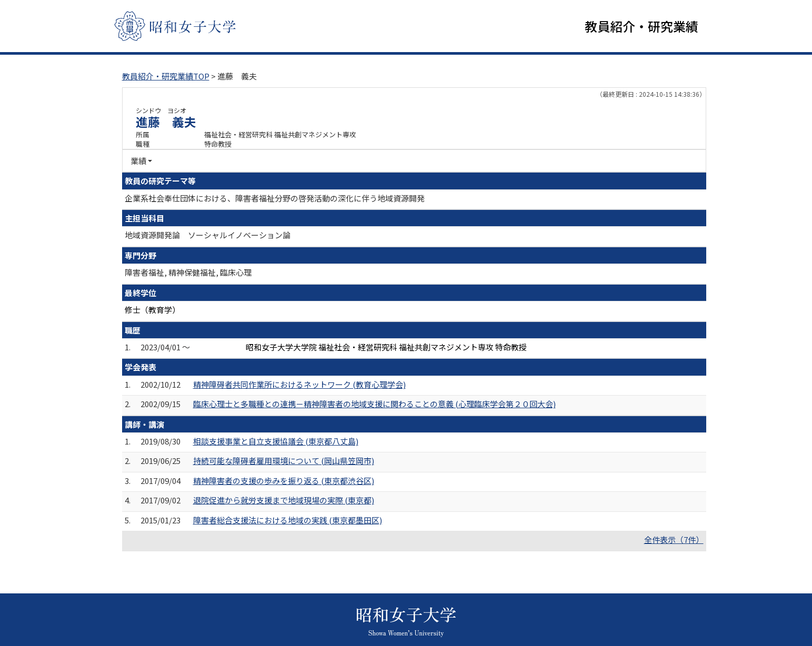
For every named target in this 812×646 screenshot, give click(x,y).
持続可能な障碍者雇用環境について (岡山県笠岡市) (284, 461)
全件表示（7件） (674, 540)
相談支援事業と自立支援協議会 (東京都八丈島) (276, 442)
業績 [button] (138, 161)
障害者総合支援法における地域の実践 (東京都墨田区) (288, 521)
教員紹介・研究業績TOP (166, 77)
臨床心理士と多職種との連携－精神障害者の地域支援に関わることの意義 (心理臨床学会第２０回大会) (374, 404)
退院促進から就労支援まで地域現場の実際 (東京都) (284, 501)
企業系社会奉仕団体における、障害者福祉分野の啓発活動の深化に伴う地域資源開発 (275, 198)
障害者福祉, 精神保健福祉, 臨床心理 (188, 273)
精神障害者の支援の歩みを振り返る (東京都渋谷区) (284, 481)
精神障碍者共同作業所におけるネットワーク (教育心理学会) (299, 385)
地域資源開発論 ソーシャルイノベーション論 (208, 235)
